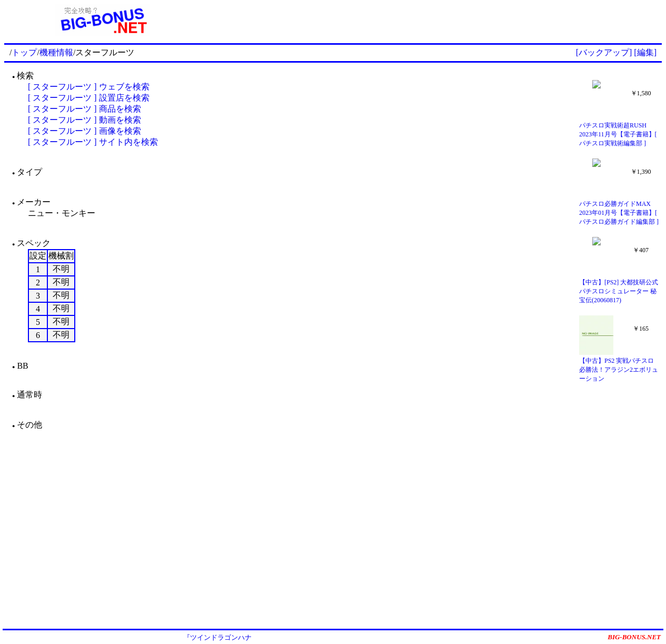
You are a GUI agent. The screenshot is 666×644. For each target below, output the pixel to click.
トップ (24, 52)
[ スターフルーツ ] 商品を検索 (85, 109)
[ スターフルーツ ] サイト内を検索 (93, 142)
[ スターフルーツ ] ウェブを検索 (89, 87)
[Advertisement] (432, 20)
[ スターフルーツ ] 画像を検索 (85, 131)
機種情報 (56, 52)
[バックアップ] (604, 52)
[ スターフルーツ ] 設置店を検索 (89, 98)
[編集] (645, 52)
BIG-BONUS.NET (634, 637)
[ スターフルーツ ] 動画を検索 (85, 120)
